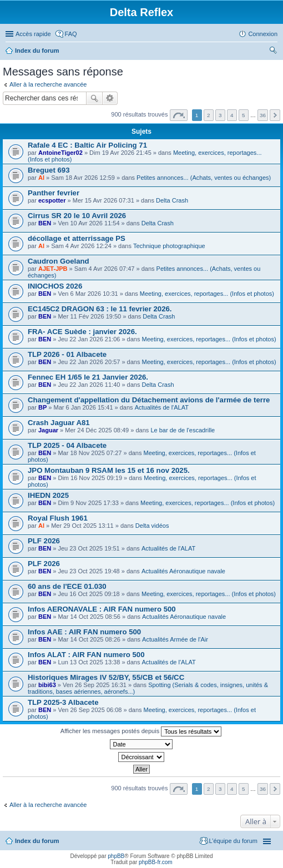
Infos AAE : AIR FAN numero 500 (84, 632)
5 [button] (244, 115)
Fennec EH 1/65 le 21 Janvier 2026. (88, 377)
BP (42, 407)
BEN (45, 223)
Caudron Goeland (59, 261)
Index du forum (37, 51)
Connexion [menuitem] (263, 34)
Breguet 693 (49, 170)
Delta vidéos (152, 526)
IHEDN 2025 (48, 495)
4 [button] (232, 115)
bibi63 (47, 685)
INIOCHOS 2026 (55, 286)
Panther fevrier (54, 193)
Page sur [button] (179, 115)
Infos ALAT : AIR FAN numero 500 (86, 655)
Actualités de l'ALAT (162, 407)
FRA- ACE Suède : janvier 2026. (82, 332)
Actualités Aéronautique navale (183, 571)
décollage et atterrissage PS (77, 238)
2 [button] (209, 115)
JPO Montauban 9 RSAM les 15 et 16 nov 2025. (109, 470)
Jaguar (48, 430)
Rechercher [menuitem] (273, 52)
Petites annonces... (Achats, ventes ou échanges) (204, 178)
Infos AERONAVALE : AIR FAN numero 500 (102, 609)
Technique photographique (169, 246)
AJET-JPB (53, 269)
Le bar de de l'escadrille (183, 430)
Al (41, 178)
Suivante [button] (275, 115)
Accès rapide (33, 34)
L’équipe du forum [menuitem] (233, 841)
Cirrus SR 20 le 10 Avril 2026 (77, 216)
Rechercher (94, 98)
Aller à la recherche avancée (48, 84)
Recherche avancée (110, 98)
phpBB (116, 856)
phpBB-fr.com (156, 862)
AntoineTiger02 (60, 153)
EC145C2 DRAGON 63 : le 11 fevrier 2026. (100, 309)
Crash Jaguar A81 (59, 423)
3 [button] (220, 115)
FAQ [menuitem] (71, 34)
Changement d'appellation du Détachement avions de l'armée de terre (149, 400)
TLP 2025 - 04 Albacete (67, 445)
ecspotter (52, 200)
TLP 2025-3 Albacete (63, 702)
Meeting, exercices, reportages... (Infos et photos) (207, 294)
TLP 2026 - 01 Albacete (67, 354)
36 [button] (263, 115)
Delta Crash (172, 200)
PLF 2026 (44, 541)
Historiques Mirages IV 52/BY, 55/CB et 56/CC (106, 677)
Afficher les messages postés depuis (141, 731)
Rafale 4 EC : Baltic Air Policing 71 (87, 145)
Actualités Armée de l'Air (175, 639)
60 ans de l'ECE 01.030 (67, 586)
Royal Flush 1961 (58, 518)
